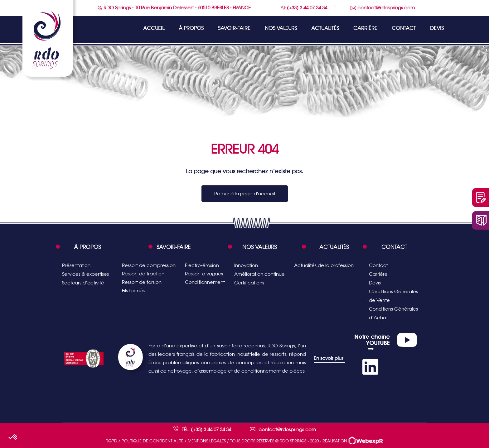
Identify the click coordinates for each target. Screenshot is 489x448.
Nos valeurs (281, 28)
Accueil (154, 28)
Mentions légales (207, 441)
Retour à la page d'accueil (245, 194)
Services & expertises (85, 274)
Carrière (365, 28)
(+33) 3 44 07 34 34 (304, 8)
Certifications (249, 283)
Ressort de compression (149, 265)
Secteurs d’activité (83, 283)
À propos (191, 28)
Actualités (325, 28)
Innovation (246, 265)
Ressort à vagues (204, 274)
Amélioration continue (259, 274)
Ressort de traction (143, 274)
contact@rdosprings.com (383, 8)
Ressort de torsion (142, 282)
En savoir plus (329, 358)
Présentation (76, 265)
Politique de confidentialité (153, 441)
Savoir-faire (234, 28)
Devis (437, 28)
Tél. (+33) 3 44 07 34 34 (206, 429)
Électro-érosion (202, 265)
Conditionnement (205, 282)
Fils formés (133, 291)
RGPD (111, 441)
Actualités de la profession (324, 265)
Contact (404, 28)
